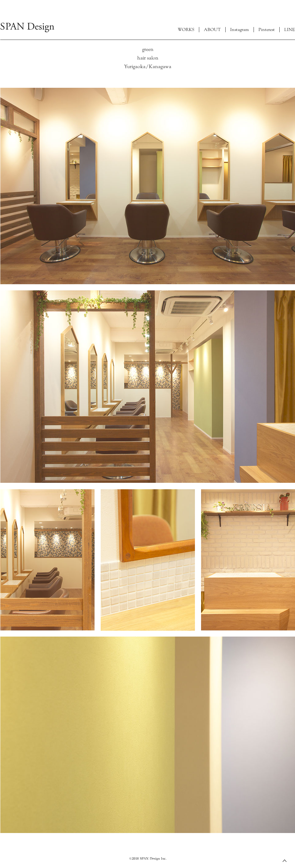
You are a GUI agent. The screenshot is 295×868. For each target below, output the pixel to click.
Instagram (240, 30)
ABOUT (212, 30)
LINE (290, 30)
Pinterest (267, 30)
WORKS (186, 30)
